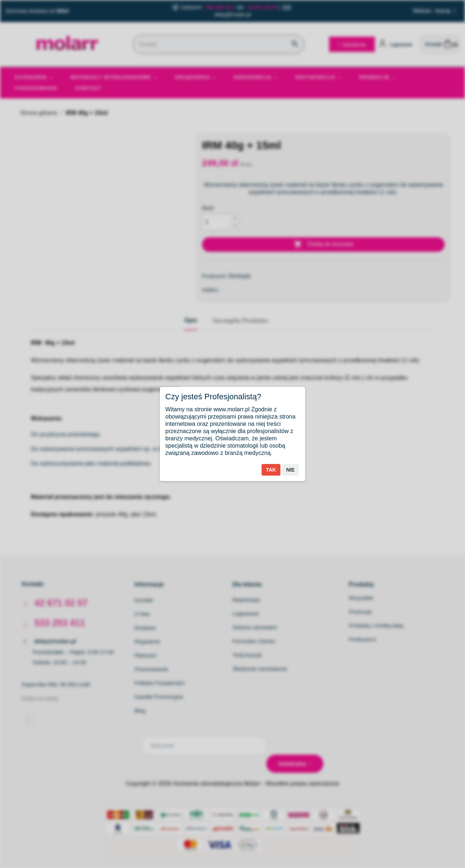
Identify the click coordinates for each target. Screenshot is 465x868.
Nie (290, 470)
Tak (271, 470)
